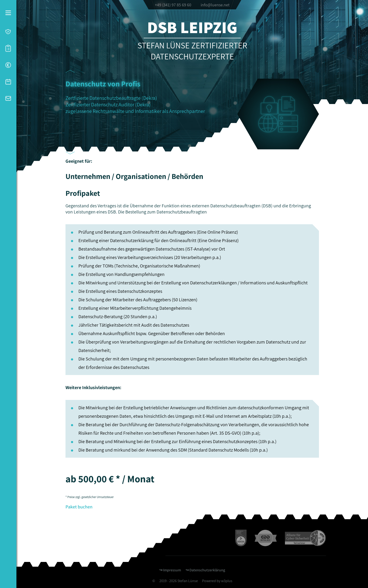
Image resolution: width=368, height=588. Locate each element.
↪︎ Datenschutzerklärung (205, 570)
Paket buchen (79, 507)
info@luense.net (215, 5)
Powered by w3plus (217, 581)
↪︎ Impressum (170, 570)
